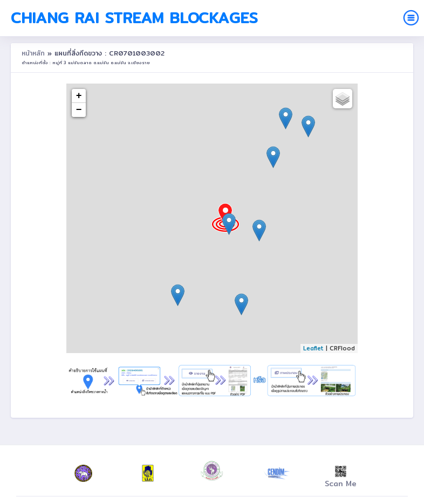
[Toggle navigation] (411, 18)
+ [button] (79, 96)
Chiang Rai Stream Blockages (134, 18)
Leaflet (313, 348)
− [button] (79, 110)
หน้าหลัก (35, 53)
